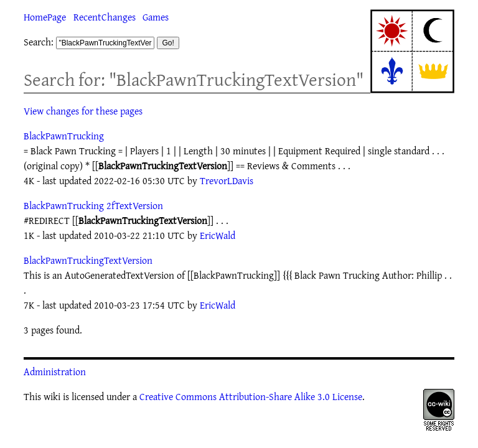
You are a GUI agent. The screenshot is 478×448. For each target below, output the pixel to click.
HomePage (45, 17)
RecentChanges (105, 17)
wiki (52, 396)
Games (156, 17)
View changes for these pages (83, 111)
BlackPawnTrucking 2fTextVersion (93, 205)
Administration (55, 371)
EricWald (218, 235)
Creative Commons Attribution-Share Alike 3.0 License (251, 396)
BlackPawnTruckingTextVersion (88, 260)
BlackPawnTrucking (64, 136)
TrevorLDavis (227, 180)
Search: (39, 42)
